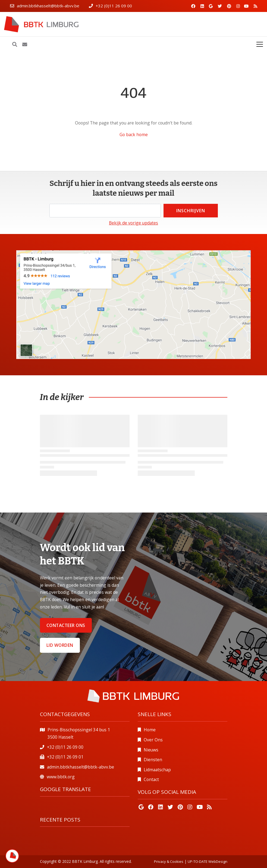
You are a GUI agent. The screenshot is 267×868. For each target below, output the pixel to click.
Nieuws (151, 750)
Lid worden (60, 645)
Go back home (134, 135)
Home (150, 730)
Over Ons (153, 740)
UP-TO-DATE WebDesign (208, 861)
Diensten (153, 760)
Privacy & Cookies (169, 861)
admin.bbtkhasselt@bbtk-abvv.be (48, 6)
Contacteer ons (66, 625)
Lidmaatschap (157, 770)
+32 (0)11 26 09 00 (114, 6)
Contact (151, 779)
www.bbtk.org (61, 777)
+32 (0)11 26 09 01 (65, 757)
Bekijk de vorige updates (133, 223)
